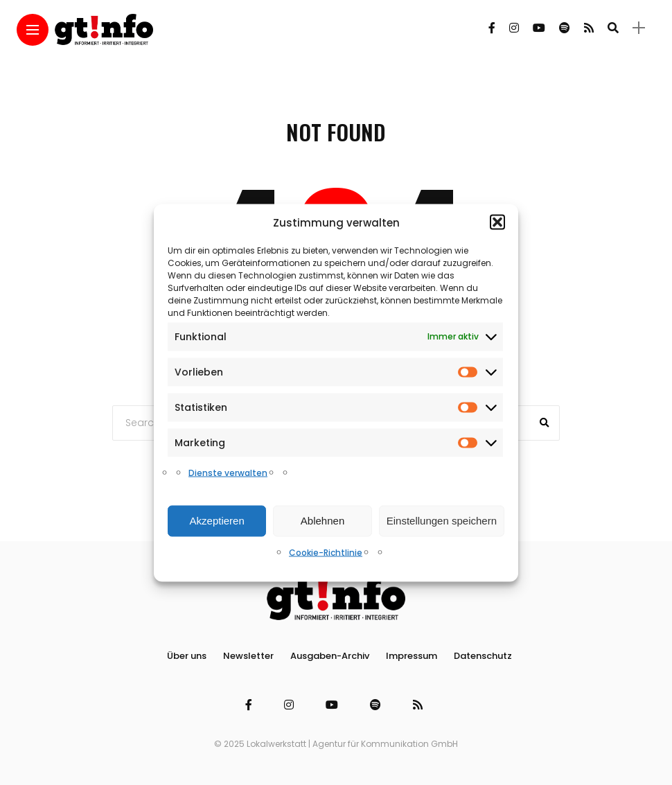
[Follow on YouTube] (539, 28)
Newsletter (248, 656)
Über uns (187, 656)
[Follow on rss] (589, 28)
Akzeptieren (217, 521)
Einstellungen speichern (442, 521)
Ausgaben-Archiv (330, 656)
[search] (613, 28)
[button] (497, 222)
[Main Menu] (33, 30)
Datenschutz (483, 656)
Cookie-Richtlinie (326, 552)
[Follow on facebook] (492, 28)
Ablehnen (322, 521)
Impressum (412, 656)
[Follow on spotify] (565, 28)
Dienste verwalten (228, 472)
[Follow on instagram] (514, 28)
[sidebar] (639, 28)
